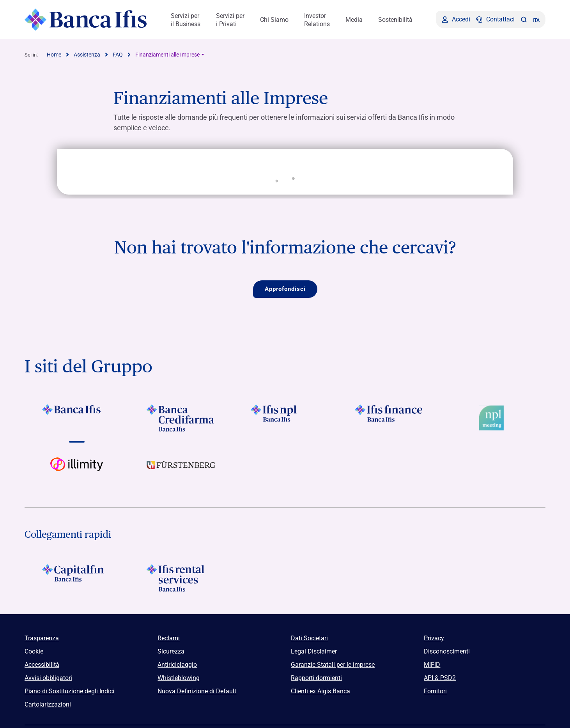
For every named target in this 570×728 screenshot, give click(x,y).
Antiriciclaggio (177, 665)
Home (54, 55)
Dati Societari (309, 638)
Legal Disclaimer (314, 651)
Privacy (434, 638)
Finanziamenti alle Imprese (167, 55)
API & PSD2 (440, 678)
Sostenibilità (395, 20)
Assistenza (87, 55)
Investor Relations (317, 20)
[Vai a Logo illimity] (77, 471)
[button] (524, 19)
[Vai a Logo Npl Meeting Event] (493, 418)
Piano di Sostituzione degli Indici (69, 691)
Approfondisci (285, 289)
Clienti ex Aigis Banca (320, 691)
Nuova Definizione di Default (197, 691)
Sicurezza (171, 651)
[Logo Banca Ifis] (86, 19)
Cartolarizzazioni (48, 704)
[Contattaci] (495, 19)
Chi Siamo (274, 20)
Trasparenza (42, 638)
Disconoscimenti (447, 651)
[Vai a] (77, 418)
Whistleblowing (179, 678)
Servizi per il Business (186, 20)
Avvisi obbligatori (48, 678)
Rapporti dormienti (316, 678)
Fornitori (435, 691)
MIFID (432, 665)
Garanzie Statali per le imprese (333, 665)
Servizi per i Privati (230, 20)
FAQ (118, 55)
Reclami (169, 638)
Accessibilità (42, 665)
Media (354, 20)
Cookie (34, 651)
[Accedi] (456, 19)
